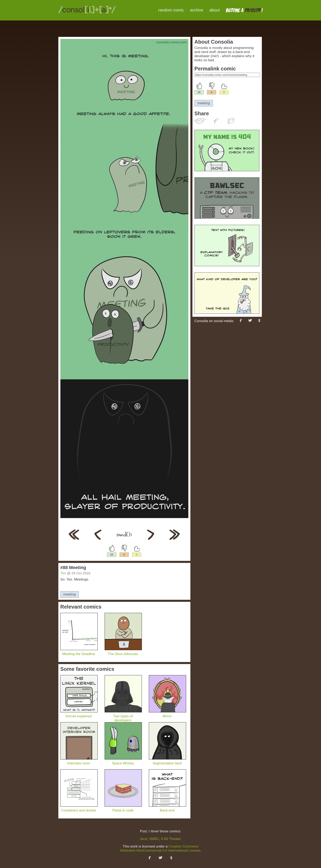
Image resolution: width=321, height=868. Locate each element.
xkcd (144, 839)
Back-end (167, 808)
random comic (171, 10)
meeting (70, 594)
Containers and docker (79, 808)
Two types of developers (123, 716)
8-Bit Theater (171, 839)
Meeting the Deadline (79, 652)
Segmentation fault (167, 761)
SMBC (154, 839)
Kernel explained (79, 714)
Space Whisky (123, 761)
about (215, 10)
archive (197, 10)
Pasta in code (123, 808)
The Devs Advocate (123, 652)
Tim (63, 573)
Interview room (79, 761)
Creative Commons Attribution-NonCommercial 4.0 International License (160, 848)
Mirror (167, 714)
